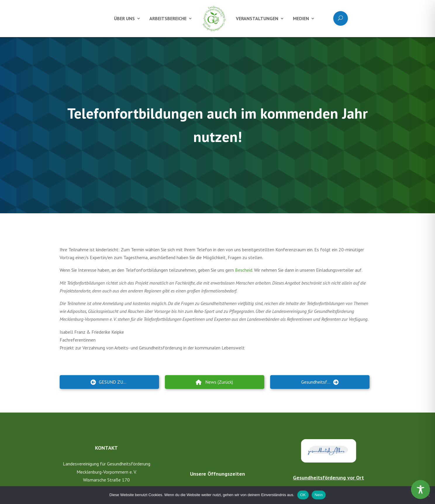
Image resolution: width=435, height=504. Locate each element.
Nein (319, 495)
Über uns (124, 18)
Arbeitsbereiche (168, 18)
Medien (301, 18)
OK (303, 495)
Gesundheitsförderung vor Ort (328, 478)
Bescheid (244, 270)
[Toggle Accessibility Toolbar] (421, 490)
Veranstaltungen (257, 18)
